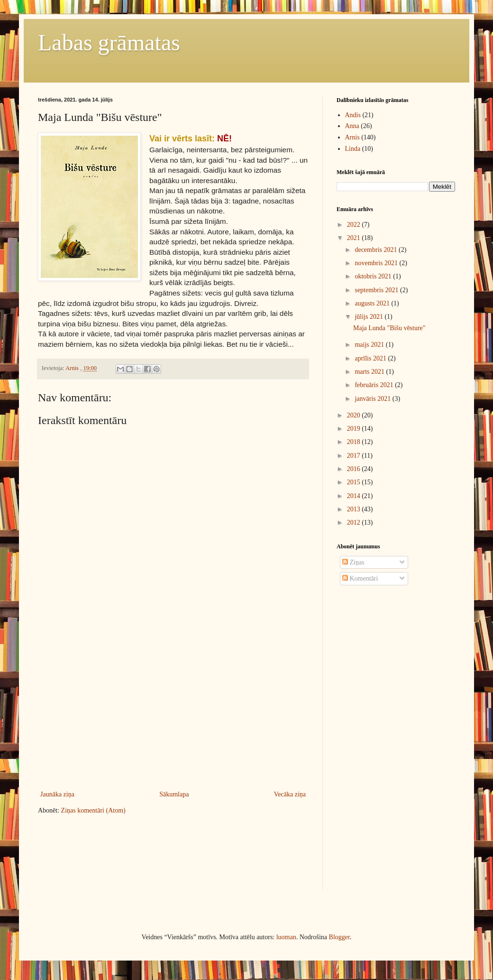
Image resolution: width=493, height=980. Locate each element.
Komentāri (360, 578)
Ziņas (353, 562)
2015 (355, 482)
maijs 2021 (370, 345)
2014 (355, 496)
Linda (353, 149)
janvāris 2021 (373, 399)
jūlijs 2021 (370, 317)
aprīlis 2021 (371, 358)
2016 (355, 469)
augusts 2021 (373, 303)
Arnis (352, 137)
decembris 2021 (377, 250)
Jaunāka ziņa (57, 794)
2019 (355, 429)
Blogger (339, 937)
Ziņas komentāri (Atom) (93, 810)
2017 (355, 456)
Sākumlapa (174, 794)
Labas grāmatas (109, 42)
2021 (355, 238)
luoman (286, 937)
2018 (355, 442)
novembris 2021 (377, 263)
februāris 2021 (375, 385)
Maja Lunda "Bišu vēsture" (389, 328)
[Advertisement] (201, 710)
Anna (352, 126)
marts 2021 (370, 372)
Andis (353, 115)
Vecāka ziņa (290, 794)
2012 (355, 522)
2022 (355, 225)
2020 (355, 415)
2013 (355, 509)
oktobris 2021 (374, 276)
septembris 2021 (377, 290)
